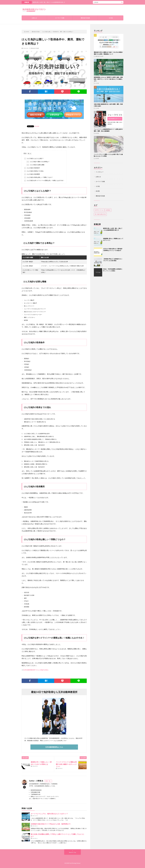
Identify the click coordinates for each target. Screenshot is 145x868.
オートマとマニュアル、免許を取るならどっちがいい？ (49, 814)
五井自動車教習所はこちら (54, 747)
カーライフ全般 (60, 18)
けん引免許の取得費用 (32, 174)
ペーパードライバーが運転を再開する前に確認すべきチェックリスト (66, 764)
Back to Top (73, 852)
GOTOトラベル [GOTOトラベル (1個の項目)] (99, 210)
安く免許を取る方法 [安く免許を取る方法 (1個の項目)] (100, 214)
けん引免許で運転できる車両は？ (38, 162)
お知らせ (34, 18)
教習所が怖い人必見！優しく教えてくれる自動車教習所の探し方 (49, 2)
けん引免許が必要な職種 (35, 165)
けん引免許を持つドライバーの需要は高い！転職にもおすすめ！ (44, 181)
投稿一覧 (48, 781)
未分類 (97, 133)
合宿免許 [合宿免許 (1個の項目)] (108, 210)
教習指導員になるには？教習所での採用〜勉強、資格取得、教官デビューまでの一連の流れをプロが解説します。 (108, 79)
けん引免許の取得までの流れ (34, 171)
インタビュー (100, 172)
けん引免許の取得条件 (32, 168)
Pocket (37, 126)
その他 (111, 18)
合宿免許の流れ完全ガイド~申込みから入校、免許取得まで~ (51, 824)
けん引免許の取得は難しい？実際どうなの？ (38, 177)
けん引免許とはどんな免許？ (34, 159)
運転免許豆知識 (85, 18)
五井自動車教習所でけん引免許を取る (36, 670)
